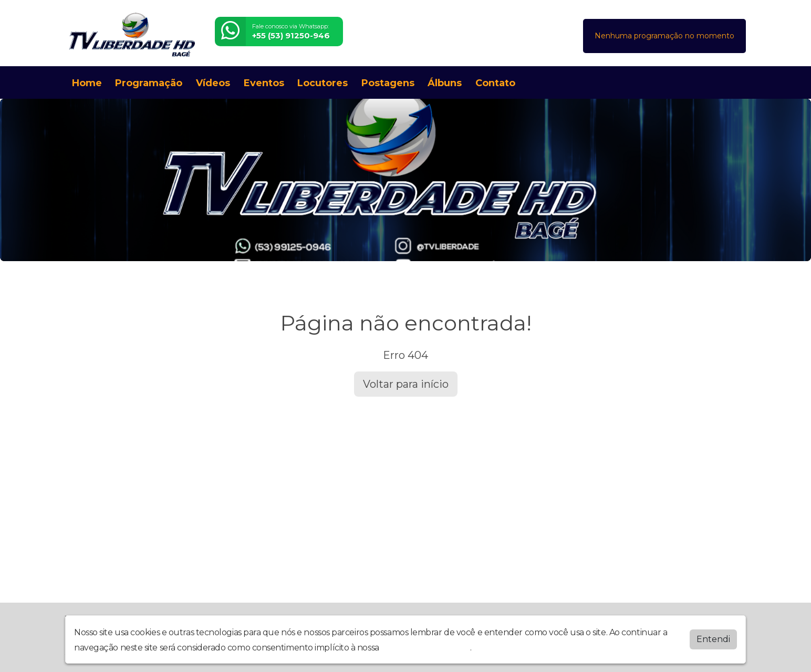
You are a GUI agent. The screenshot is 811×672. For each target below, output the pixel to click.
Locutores (323, 83)
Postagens (388, 83)
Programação (149, 83)
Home (87, 83)
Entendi (713, 639)
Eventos (264, 83)
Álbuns (445, 83)
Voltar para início (406, 384)
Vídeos (213, 83)
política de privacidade (425, 648)
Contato (495, 83)
